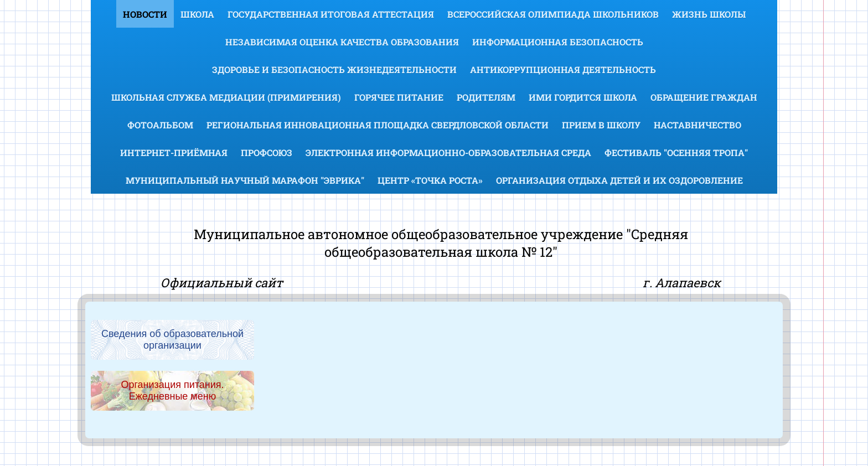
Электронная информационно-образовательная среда (448, 152)
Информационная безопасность (558, 42)
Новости (145, 14)
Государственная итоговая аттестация (331, 14)
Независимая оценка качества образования (342, 42)
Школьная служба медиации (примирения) (226, 97)
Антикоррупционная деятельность (563, 69)
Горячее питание (399, 97)
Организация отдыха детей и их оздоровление (619, 180)
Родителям (486, 97)
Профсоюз (267, 152)
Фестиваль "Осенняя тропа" (676, 152)
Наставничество (697, 125)
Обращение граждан (704, 97)
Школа (197, 14)
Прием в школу (601, 125)
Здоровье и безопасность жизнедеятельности (334, 69)
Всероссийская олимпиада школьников (553, 14)
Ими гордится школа (583, 97)
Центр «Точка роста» (430, 180)
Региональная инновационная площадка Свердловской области (378, 125)
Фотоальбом (160, 125)
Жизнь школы (709, 14)
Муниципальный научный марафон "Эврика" (245, 180)
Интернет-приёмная (174, 152)
